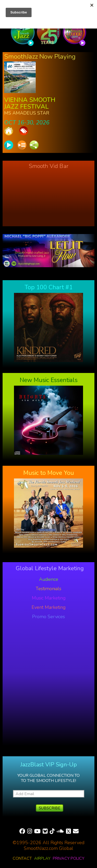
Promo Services (48, 617)
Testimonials (48, 589)
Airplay (42, 858)
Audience (49, 579)
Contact (22, 858)
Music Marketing (49, 598)
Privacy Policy (69, 858)
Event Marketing (48, 607)
